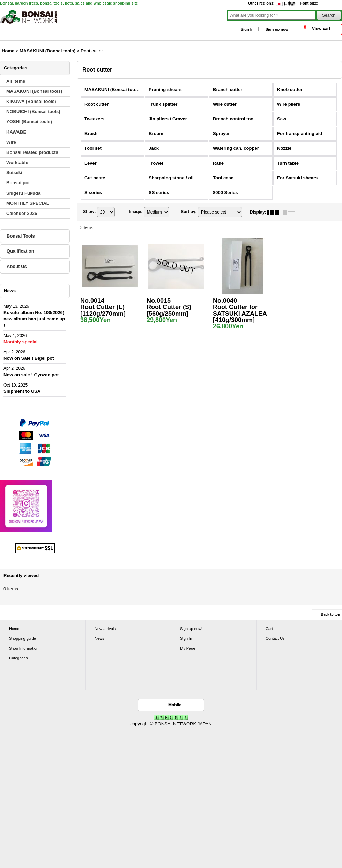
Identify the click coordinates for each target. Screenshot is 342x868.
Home (14, 629)
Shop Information (24, 648)
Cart (269, 629)
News (99, 638)
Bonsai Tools (21, 236)
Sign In (247, 29)
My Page (188, 648)
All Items (16, 81)
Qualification (20, 251)
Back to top (330, 615)
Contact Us (275, 638)
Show (89, 212)
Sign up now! (278, 29)
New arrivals (105, 629)
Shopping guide (23, 638)
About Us (17, 266)
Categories (18, 658)
